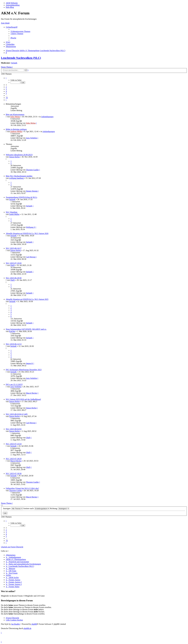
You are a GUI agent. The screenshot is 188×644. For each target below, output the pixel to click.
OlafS (13, 265)
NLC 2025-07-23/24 (14, 444)
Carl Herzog (31, 257)
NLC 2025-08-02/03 (14, 429)
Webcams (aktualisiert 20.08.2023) (19, 155)
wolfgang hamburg (16, 178)
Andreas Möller (16, 131)
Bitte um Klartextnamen (15, 114)
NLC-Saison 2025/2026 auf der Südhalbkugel (23, 399)
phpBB (34, 624)
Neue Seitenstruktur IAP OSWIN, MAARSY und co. (26, 329)
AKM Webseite (12, 3)
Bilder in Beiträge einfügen (16, 129)
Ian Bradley (16, 624)
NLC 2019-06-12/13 (14, 344)
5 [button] (6, 93)
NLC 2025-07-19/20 (14, 263)
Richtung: (60, 508)
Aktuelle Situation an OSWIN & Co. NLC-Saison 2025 (27, 299)
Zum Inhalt (5, 23)
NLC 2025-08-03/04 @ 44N (17, 414)
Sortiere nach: (36, 508)
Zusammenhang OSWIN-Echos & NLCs (21, 197)
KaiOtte (12, 331)
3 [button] (6, 89)
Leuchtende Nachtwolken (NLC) (21, 58)
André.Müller (14, 214)
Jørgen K (29, 363)
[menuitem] (20, 31)
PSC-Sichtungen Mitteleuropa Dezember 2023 (24, 370)
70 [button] (7, 98)
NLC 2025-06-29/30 (14, 278)
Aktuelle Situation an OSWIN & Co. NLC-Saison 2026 (27, 233)
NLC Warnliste (12, 212)
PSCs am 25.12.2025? (14, 384)
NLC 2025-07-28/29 (14, 459)
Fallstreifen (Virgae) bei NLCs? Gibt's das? (22, 488)
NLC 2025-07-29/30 (14, 474)
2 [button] (6, 87)
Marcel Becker (32, 393)
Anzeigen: (13, 508)
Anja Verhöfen (31, 138)
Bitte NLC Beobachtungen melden (19, 176)
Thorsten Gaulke (32, 170)
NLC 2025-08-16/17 (14, 248)
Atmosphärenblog (13, 5)
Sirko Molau (15, 117)
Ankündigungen (47, 117)
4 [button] (6, 91)
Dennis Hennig (32, 191)
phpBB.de (27, 628)
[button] (6, 78)
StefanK (14, 63)
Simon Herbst (14, 157)
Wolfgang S (30, 227)
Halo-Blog (10, 7)
